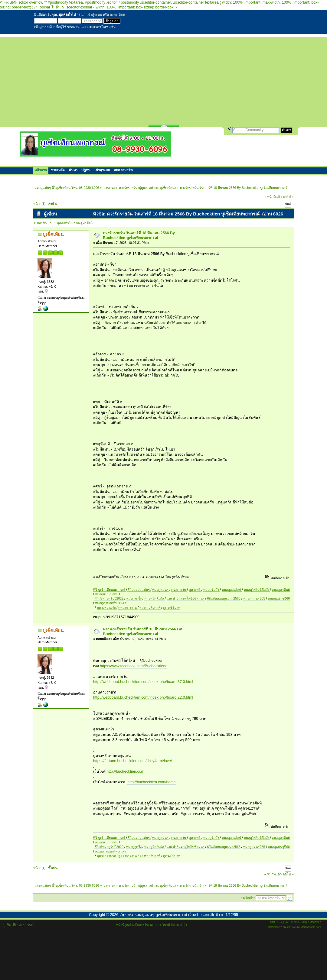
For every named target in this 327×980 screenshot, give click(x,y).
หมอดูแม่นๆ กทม (107, 594)
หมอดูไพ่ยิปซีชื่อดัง (257, 590)
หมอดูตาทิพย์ (281, 590)
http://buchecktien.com (125, 771)
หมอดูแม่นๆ (161, 590)
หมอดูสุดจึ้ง (134, 598)
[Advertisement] (163, 79)
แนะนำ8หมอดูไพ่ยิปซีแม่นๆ (186, 598)
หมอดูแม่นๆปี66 (279, 598)
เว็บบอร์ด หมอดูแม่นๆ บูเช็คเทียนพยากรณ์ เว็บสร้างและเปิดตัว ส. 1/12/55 (179, 915)
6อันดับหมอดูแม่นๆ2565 (224, 598)
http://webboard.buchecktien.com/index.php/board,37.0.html (143, 682)
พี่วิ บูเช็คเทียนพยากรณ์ (110, 590)
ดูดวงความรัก (107, 607)
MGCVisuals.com (311, 927)
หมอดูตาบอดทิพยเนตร (110, 603)
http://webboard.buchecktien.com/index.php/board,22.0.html (143, 697)
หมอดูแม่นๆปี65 (255, 598)
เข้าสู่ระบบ (94, 15)
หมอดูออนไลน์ (232, 590)
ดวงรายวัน (179, 590)
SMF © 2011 (292, 922)
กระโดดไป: (248, 898)
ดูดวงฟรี (195, 590)
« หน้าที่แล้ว (273, 197)
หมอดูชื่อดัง (212, 590)
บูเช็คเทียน (167, 188)
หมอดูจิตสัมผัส (155, 598)
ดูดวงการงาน (128, 607)
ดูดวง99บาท (172, 607)
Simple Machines (311, 922)
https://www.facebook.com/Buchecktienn (134, 666)
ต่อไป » (288, 197)
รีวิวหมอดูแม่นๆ (139, 590)
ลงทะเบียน (118, 15)
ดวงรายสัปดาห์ (150, 607)
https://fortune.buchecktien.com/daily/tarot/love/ (133, 761)
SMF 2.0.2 (276, 922)
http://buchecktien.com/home (151, 782)
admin (154, 188)
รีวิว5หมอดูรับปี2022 (109, 598)
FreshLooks (289, 927)
